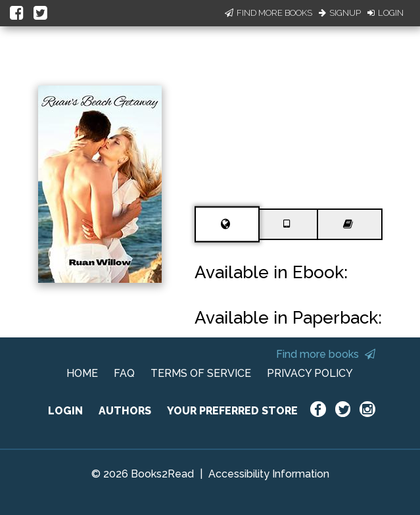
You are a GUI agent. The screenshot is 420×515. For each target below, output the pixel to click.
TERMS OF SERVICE (201, 373)
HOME (82, 373)
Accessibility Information (269, 474)
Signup (340, 13)
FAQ (124, 373)
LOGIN (65, 411)
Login (385, 13)
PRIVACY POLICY (310, 373)
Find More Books (268, 13)
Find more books (326, 354)
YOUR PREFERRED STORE (232, 411)
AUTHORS (125, 411)
